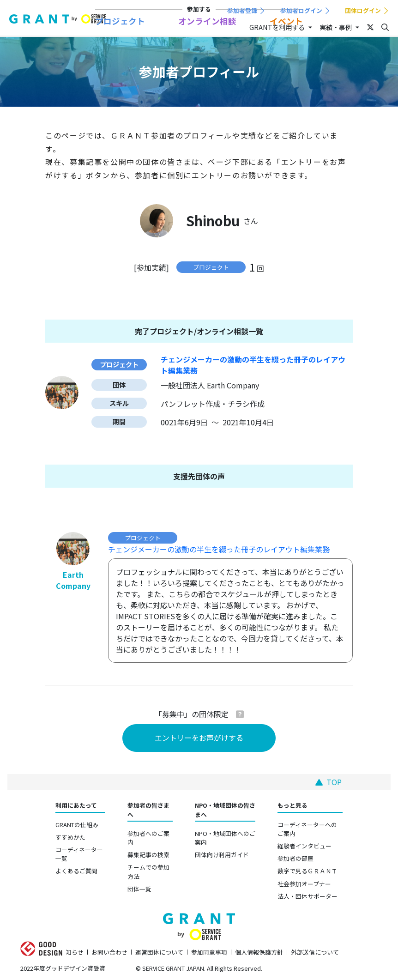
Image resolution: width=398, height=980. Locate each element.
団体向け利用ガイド (222, 855)
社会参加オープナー (304, 884)
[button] (240, 714)
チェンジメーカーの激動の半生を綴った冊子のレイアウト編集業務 (219, 549)
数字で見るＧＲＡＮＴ (308, 871)
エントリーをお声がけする (199, 738)
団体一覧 (139, 889)
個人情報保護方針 (259, 952)
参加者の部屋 (295, 858)
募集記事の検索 (148, 855)
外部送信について (315, 952)
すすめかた (70, 837)
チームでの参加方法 (148, 871)
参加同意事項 (209, 952)
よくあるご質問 (76, 871)
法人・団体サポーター (308, 896)
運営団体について (159, 952)
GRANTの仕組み (77, 825)
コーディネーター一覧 (79, 854)
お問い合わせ (109, 952)
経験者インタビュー (305, 846)
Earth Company (73, 580)
